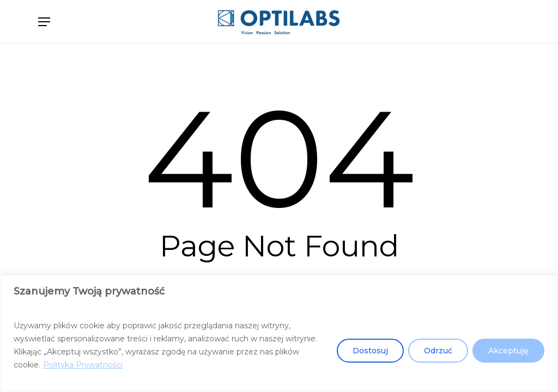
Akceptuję (508, 351)
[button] (44, 22)
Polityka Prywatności (83, 365)
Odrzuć (438, 351)
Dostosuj (370, 351)
